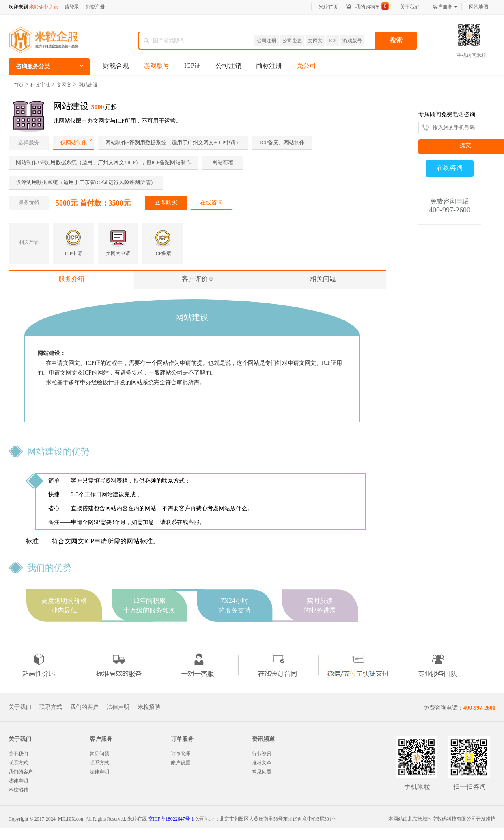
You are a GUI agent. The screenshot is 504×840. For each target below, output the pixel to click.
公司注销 (228, 66)
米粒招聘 (149, 707)
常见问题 (99, 754)
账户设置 (181, 763)
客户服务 (445, 7)
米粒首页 (328, 7)
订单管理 (181, 754)
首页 (19, 85)
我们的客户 (84, 707)
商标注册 (269, 66)
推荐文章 (262, 763)
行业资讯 (262, 754)
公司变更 (292, 41)
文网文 (315, 41)
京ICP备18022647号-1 (171, 819)
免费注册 (95, 7)
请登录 (72, 7)
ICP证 (193, 66)
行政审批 (40, 85)
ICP (333, 41)
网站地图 (478, 7)
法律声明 (118, 707)
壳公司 (306, 66)
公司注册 (267, 41)
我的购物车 (368, 7)
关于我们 (410, 7)
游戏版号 (352, 41)
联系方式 (51, 707)
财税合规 (116, 66)
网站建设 (88, 85)
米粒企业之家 (44, 7)
